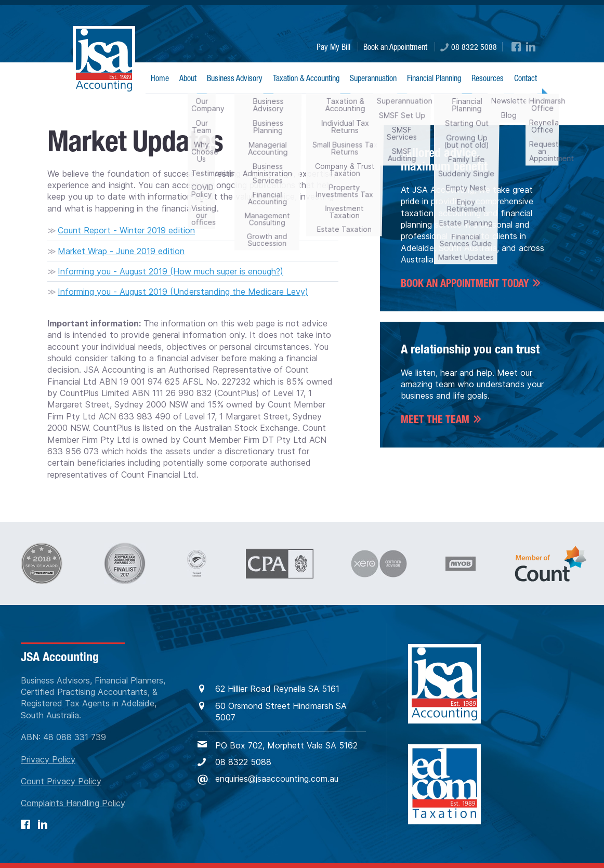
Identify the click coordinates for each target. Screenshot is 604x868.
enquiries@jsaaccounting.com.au (268, 779)
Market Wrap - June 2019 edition (121, 251)
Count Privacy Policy (61, 781)
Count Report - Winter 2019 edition (126, 230)
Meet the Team (435, 419)
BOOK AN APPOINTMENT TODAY (465, 283)
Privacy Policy (48, 759)
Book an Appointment (395, 47)
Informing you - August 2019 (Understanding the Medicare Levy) (183, 292)
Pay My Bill (333, 47)
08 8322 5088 (469, 47)
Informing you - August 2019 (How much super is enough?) (170, 271)
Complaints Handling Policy (73, 803)
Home (160, 78)
